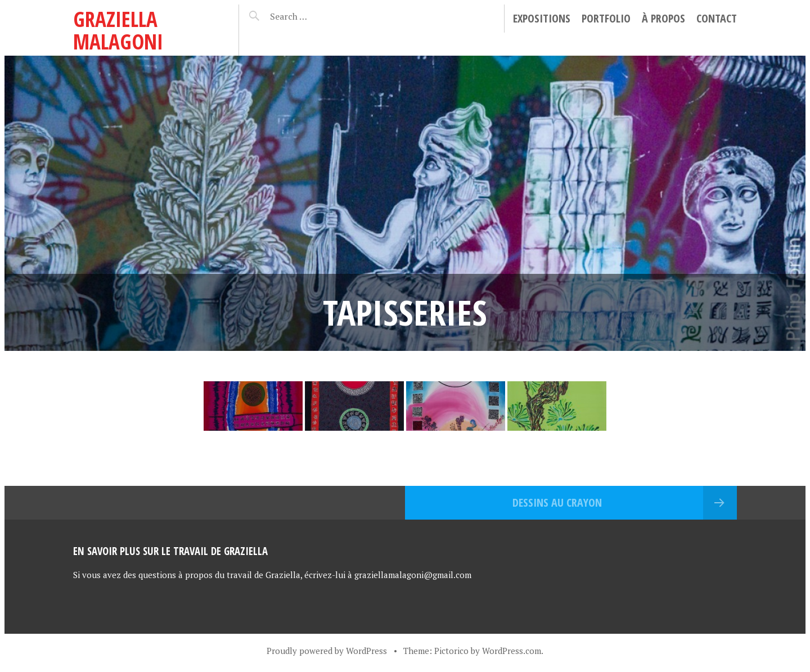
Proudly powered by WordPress (327, 651)
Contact (717, 18)
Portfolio (606, 18)
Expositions (542, 18)
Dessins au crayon (557, 502)
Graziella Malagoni (118, 30)
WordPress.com (512, 651)
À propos (663, 18)
